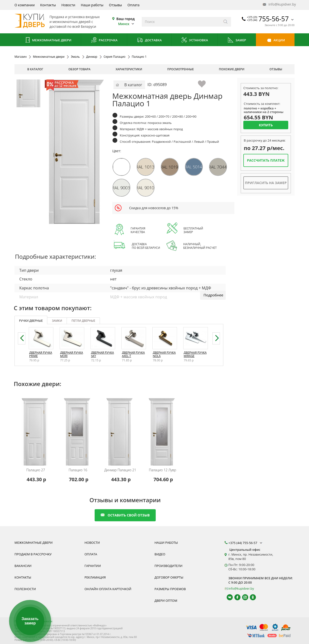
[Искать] (226, 22)
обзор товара (79, 69)
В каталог (35, 69)
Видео (160, 554)
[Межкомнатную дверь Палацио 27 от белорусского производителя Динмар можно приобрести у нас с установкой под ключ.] (36, 429)
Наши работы (92, 5)
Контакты (48, 5)
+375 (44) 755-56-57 (246, 543)
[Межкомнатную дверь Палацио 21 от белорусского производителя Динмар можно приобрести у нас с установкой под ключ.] (121, 429)
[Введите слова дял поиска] (181, 22)
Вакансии (23, 566)
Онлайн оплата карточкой (108, 589)
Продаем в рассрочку (33, 554)
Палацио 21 (120, 470)
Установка (194, 40)
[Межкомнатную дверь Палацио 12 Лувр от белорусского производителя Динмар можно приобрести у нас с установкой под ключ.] (163, 429)
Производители (169, 566)
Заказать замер (30, 621)
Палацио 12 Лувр (163, 470)
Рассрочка (104, 40)
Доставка (149, 40)
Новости (68, 5)
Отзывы (115, 5)
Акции (275, 40)
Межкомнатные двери (48, 40)
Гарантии (93, 566)
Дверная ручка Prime (41, 354)
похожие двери (232, 69)
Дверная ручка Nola (164, 354)
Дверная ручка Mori (72, 354)
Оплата (133, 5)
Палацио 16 (78, 470)
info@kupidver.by (279, 4)
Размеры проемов (170, 589)
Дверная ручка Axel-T (133, 354)
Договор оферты (169, 577)
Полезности (25, 589)
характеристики (129, 69)
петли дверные (83, 321)
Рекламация (95, 577)
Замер (237, 40)
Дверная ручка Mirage (195, 354)
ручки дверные (31, 321)
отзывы (276, 69)
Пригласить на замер (266, 183)
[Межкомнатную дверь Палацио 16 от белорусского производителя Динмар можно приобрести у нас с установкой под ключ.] (79, 429)
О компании (25, 5)
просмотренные (181, 69)
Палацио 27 (36, 470)
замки (57, 321)
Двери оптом (166, 601)
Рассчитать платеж (266, 160)
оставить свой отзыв (125, 515)
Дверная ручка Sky (102, 354)
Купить (266, 125)
